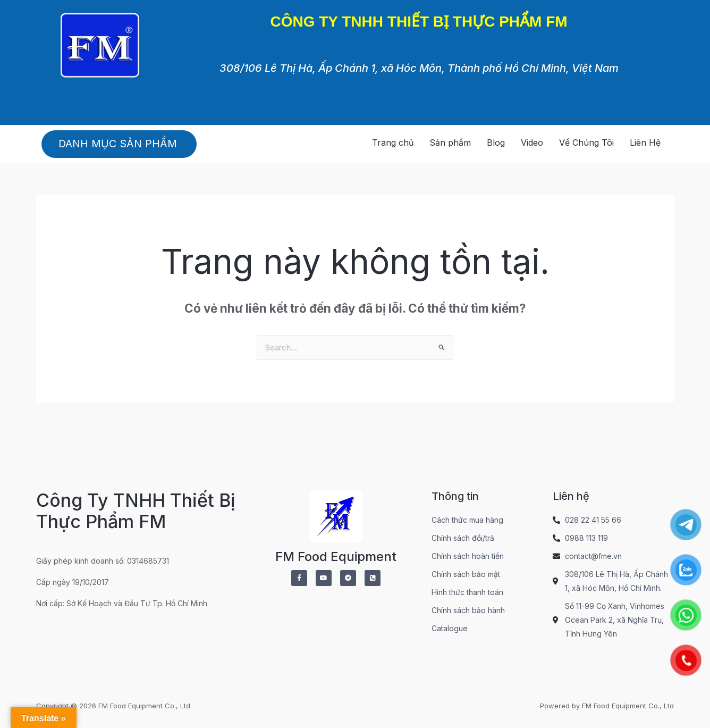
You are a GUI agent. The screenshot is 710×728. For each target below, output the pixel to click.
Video (532, 143)
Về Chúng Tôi (586, 143)
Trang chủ (393, 143)
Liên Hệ (645, 143)
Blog (496, 143)
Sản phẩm (450, 143)
